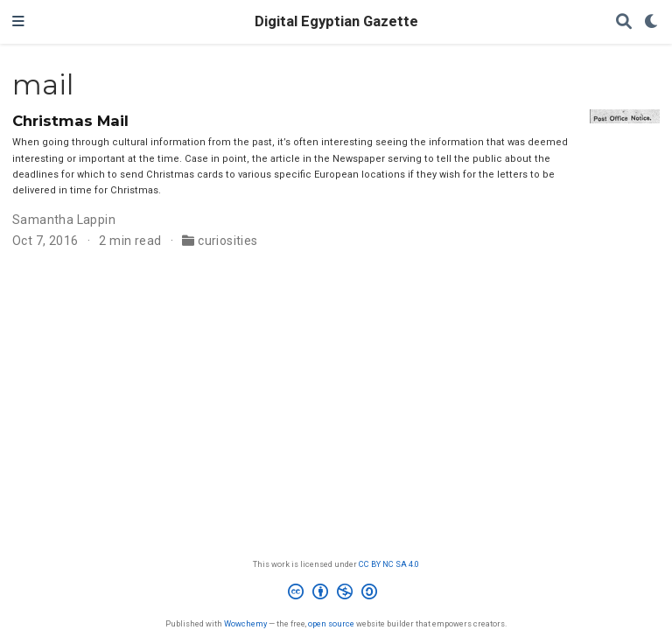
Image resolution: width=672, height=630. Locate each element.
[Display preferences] (652, 22)
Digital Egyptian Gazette (336, 21)
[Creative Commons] (336, 594)
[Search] (624, 22)
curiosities (228, 241)
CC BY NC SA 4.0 (389, 564)
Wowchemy (245, 623)
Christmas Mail (70, 121)
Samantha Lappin (64, 220)
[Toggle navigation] (18, 22)
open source (331, 623)
